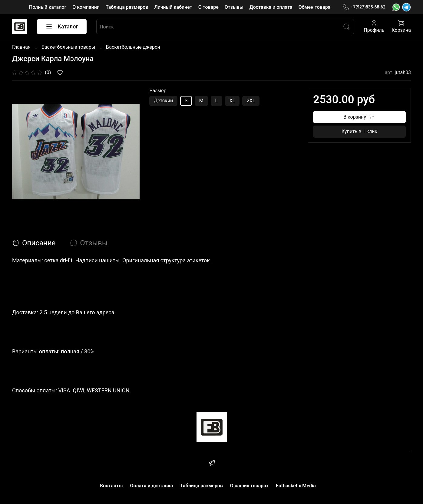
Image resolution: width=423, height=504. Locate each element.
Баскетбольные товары (68, 47)
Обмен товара (315, 7)
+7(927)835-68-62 (364, 7)
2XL (251, 101)
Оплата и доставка (151, 486)
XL (232, 101)
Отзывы (234, 7)
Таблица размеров (127, 7)
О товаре (208, 7)
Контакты (111, 486)
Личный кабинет (173, 7)
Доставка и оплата (271, 7)
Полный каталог (48, 7)
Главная (21, 47)
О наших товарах (249, 486)
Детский (163, 101)
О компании (86, 7)
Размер (158, 91)
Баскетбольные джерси (133, 47)
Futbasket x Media (296, 486)
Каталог (62, 27)
